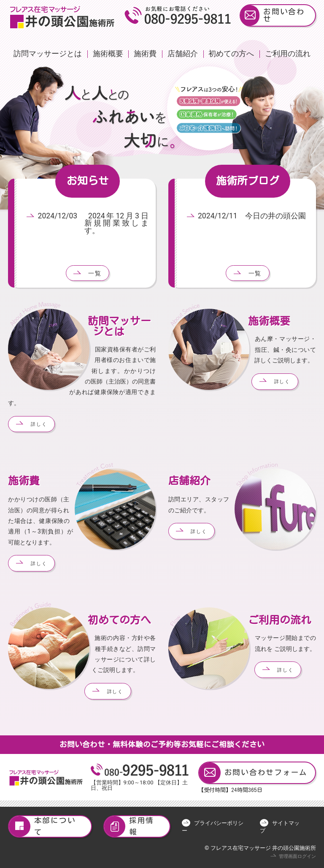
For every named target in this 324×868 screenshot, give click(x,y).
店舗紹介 (183, 54)
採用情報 (129, 826)
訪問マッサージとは (48, 54)
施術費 (145, 54)
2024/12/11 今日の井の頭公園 (252, 216)
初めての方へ (231, 54)
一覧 (95, 273)
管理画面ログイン (297, 856)
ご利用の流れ (288, 54)
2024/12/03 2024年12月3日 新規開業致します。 (97, 223)
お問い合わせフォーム (253, 773)
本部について (42, 826)
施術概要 (108, 54)
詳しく (39, 424)
